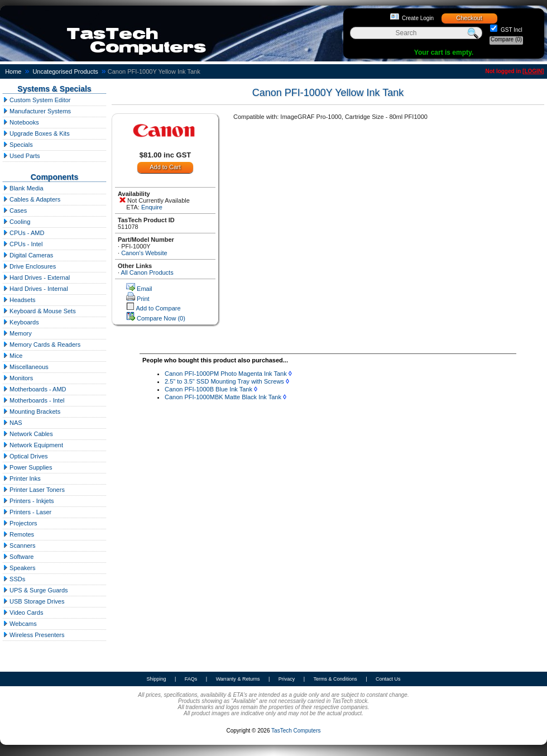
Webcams (20, 624)
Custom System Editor (37, 100)
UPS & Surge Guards (35, 590)
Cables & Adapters (32, 199)
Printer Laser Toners (34, 490)
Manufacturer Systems (37, 111)
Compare (506, 39)
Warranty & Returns (238, 679)
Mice (13, 356)
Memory (17, 333)
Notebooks (21, 122)
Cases (15, 210)
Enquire (152, 207)
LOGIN (533, 71)
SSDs (14, 579)
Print (143, 299)
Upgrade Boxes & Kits (36, 133)
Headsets (19, 300)
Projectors (20, 523)
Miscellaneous (26, 367)
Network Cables (28, 434)
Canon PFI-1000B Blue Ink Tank (208, 389)
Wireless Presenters (33, 635)
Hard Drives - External (36, 277)
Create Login (418, 18)
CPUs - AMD (23, 233)
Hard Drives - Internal (35, 289)
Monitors (18, 378)
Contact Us (388, 679)
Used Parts (21, 156)
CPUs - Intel (23, 244)
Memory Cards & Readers (42, 344)
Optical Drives (25, 456)
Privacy (287, 679)
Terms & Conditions (335, 679)
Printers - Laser (27, 512)
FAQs (191, 679)
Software (18, 557)
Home (13, 71)
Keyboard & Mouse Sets (39, 311)
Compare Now (161, 318)
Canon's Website (144, 253)
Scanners (19, 546)
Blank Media (23, 188)
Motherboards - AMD (35, 389)
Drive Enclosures (29, 266)
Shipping (156, 679)
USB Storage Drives (33, 601)
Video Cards (23, 613)
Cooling (16, 222)
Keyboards (21, 322)
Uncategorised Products (65, 71)
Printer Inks (22, 479)
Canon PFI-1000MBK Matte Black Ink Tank (223, 397)
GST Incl (511, 30)
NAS (13, 423)
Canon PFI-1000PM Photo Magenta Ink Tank (226, 374)
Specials (18, 145)
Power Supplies (28, 467)
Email (145, 289)
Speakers (19, 568)
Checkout (469, 18)
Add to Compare (158, 308)
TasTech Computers (296, 731)
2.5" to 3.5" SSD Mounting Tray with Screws (224, 381)
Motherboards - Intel (34, 400)
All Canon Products (147, 272)
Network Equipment (33, 445)
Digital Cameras (28, 255)
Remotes (18, 534)
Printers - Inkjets (28, 501)
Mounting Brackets (32, 412)
